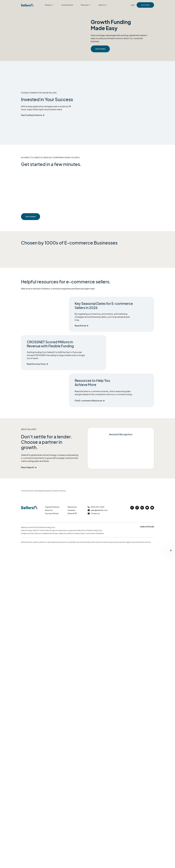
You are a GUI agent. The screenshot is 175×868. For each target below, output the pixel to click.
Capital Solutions (52, 507)
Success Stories (52, 513)
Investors (71, 510)
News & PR (72, 513)
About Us (49, 510)
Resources (72, 507)
